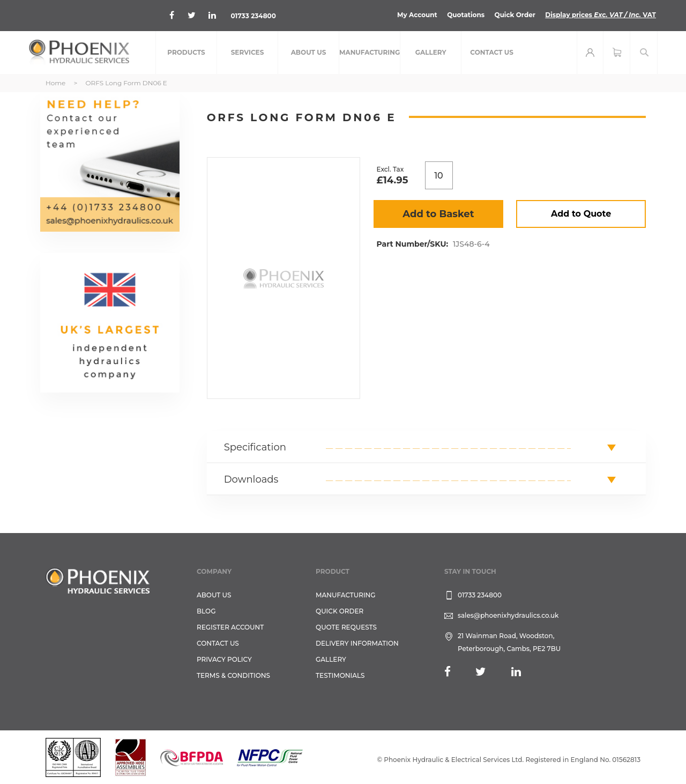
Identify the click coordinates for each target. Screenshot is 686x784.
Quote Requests (346, 627)
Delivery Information (357, 643)
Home (55, 83)
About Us (214, 595)
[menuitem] (186, 53)
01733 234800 (253, 16)
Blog (206, 611)
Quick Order (515, 15)
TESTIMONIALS (340, 675)
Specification (255, 447)
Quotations (466, 15)
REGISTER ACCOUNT (230, 627)
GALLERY (331, 659)
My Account (417, 15)
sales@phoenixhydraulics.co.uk (508, 615)
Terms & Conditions (233, 675)
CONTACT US (218, 643)
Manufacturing (346, 595)
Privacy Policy (224, 659)
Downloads (251, 479)
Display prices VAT (601, 15)
